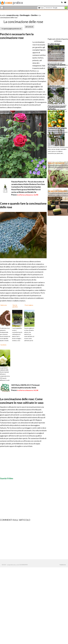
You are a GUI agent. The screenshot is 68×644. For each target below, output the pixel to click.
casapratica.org (12, 15)
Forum (41, 8)
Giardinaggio (25, 15)
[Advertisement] (22, 13)
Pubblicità (63, 565)
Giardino (34, 15)
